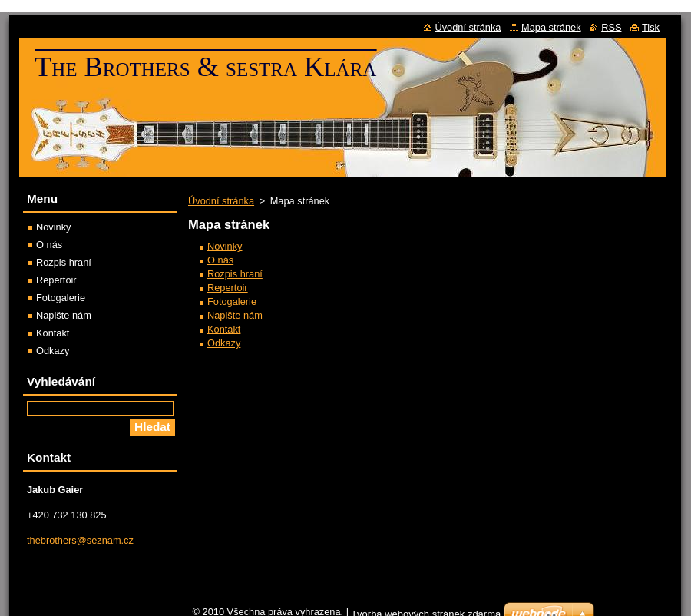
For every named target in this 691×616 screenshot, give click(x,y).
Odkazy (224, 343)
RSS (611, 27)
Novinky (225, 246)
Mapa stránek (551, 27)
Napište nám (235, 315)
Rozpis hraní (235, 274)
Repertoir (228, 288)
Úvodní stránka (221, 201)
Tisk (651, 27)
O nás (220, 260)
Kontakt (224, 329)
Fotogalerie (232, 301)
